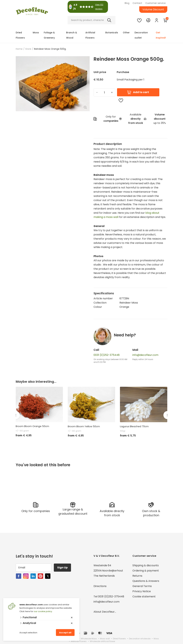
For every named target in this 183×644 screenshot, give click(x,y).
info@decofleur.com (145, 355)
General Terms (142, 586)
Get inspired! (161, 35)
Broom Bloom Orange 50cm (32, 426)
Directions (100, 586)
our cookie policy (43, 611)
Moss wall (105, 639)
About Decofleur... (105, 612)
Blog (127, 3)
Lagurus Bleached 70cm (134, 426)
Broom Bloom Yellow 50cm (84, 426)
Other (126, 33)
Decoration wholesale (140, 639)
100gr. (123, 431)
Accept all (65, 633)
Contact (137, 3)
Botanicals (112, 33)
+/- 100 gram (22, 431)
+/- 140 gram (74, 431)
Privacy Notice (142, 591)
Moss (36, 33)
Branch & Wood (72, 35)
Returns (137, 576)
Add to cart (138, 92)
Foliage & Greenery (49, 35)
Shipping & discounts (146, 565)
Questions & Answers (146, 581)
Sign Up (62, 568)
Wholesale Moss (89, 639)
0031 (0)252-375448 (107, 355)
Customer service (156, 3)
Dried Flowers (20, 35)
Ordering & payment (146, 571)
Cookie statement (144, 596)
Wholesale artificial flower (102, 641)
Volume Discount (153, 9)
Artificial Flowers (90, 35)
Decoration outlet (141, 35)
